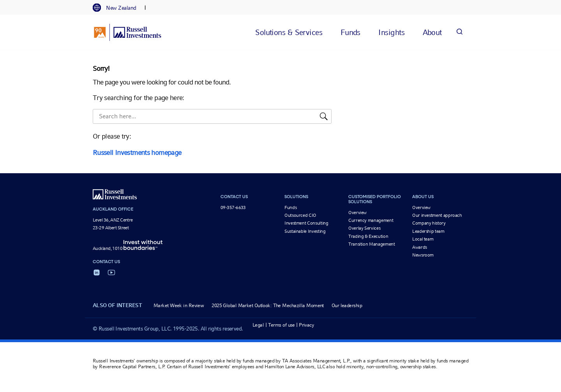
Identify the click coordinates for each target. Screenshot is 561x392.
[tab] (118, 8)
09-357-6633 (233, 207)
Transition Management (371, 244)
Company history (429, 223)
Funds (290, 207)
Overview (357, 213)
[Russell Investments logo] (128, 32)
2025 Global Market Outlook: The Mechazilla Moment (268, 305)
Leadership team (428, 231)
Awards (420, 247)
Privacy (306, 325)
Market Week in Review (179, 305)
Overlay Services (364, 228)
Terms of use (281, 325)
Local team (423, 239)
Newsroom (423, 255)
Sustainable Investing (305, 231)
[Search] (459, 32)
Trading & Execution (368, 236)
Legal (258, 325)
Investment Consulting (306, 223)
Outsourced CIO (300, 215)
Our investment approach (437, 215)
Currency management (371, 220)
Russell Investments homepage (137, 152)
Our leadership (347, 305)
